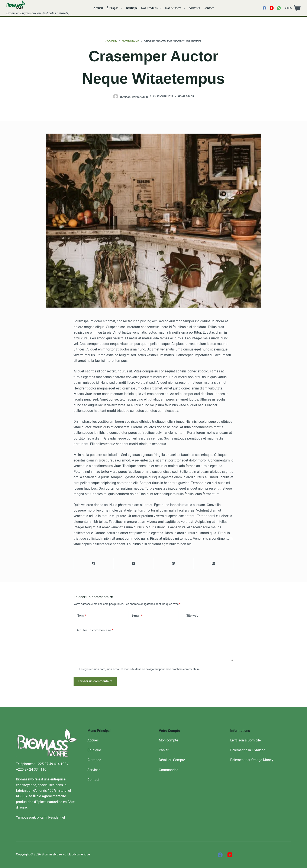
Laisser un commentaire (95, 681)
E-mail (137, 616)
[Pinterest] (174, 563)
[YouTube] (272, 8)
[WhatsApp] (279, 8)
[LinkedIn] (214, 563)
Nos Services (176, 8)
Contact (209, 8)
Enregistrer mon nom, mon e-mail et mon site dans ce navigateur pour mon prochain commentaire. (140, 669)
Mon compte (168, 740)
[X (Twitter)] (134, 563)
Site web (192, 616)
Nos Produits (152, 8)
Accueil (98, 8)
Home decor (186, 97)
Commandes (169, 770)
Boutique (132, 8)
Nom (81, 616)
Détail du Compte (172, 760)
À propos (115, 8)
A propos (94, 760)
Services (94, 770)
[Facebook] (264, 8)
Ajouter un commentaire (95, 630)
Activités (194, 8)
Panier (164, 750)
